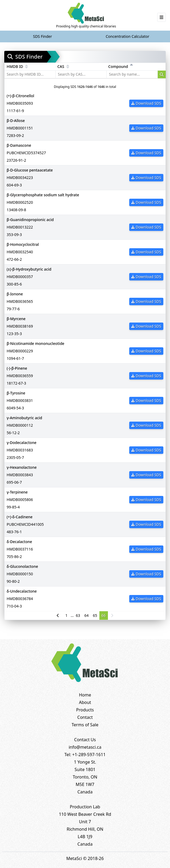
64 (87, 615)
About (85, 702)
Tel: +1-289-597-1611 (85, 755)
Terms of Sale (85, 725)
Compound (121, 66)
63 (78, 615)
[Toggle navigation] (161, 17)
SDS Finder (42, 36)
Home (85, 695)
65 (95, 615)
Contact (85, 717)
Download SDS (146, 103)
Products (85, 710)
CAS (63, 66)
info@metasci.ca (85, 747)
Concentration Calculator (128, 36)
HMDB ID (17, 66)
